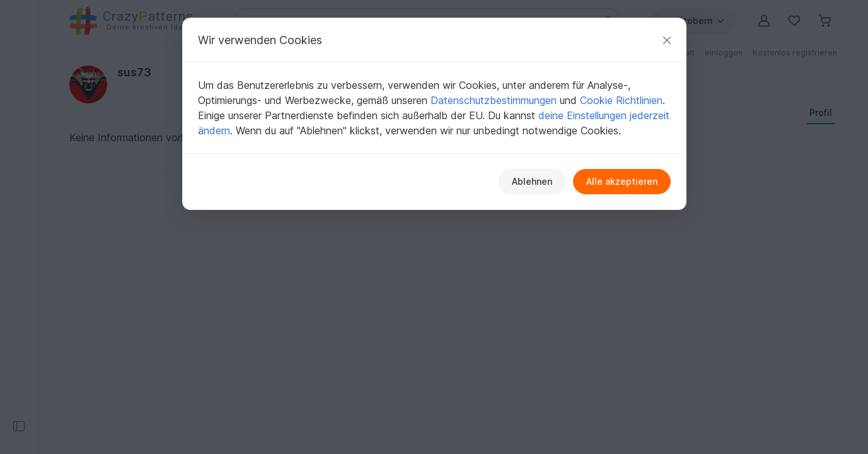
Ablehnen (532, 181)
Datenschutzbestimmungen (494, 100)
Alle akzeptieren (622, 181)
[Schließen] (667, 40)
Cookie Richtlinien (621, 100)
